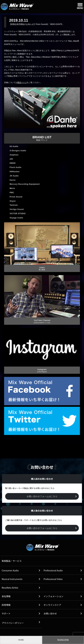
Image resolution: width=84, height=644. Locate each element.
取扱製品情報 (63, 640)
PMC (12, 193)
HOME (21, 640)
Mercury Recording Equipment (25, 184)
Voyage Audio (16, 218)
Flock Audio (16, 167)
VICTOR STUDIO (18, 214)
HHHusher (15, 172)
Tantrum (14, 205)
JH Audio (14, 176)
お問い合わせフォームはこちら (42, 496)
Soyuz (13, 201)
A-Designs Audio (18, 151)
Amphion (14, 155)
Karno (13, 180)
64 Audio (14, 146)
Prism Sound (16, 197)
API (11, 159)
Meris (12, 188)
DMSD (13, 163)
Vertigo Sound (17, 209)
